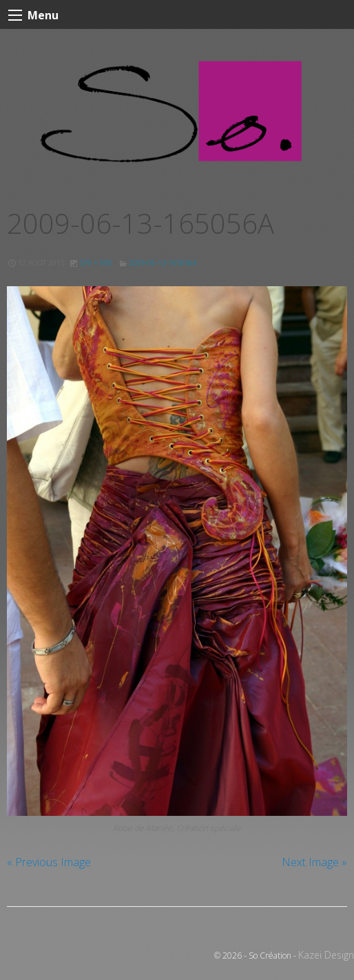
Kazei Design (326, 955)
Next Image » (314, 862)
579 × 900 (96, 263)
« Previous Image (49, 862)
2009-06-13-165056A (163, 263)
